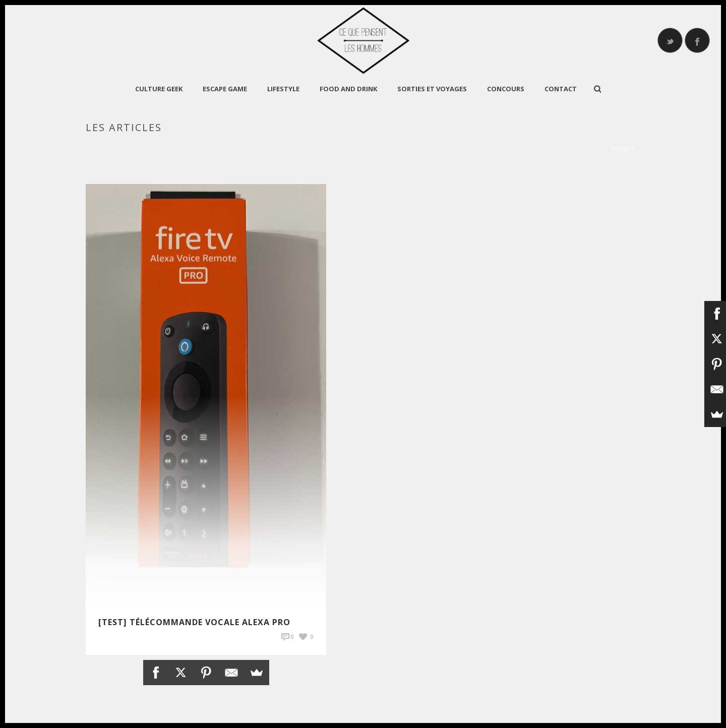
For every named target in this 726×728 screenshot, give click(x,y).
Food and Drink (348, 89)
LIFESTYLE (283, 89)
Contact (561, 89)
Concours (506, 89)
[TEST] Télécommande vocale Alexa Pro (194, 622)
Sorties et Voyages (432, 89)
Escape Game (225, 89)
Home (621, 149)
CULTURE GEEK (159, 89)
